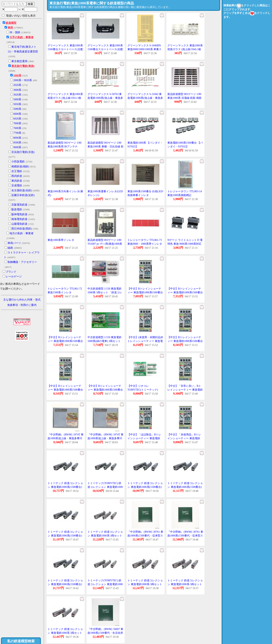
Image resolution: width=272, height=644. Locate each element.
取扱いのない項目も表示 (19, 16)
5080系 (17, 109)
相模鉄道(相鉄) (20, 167)
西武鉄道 (17, 176)
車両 (10, 28)
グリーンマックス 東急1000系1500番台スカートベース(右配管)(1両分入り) (105, 49)
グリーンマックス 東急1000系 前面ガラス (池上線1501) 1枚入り (65, 98)
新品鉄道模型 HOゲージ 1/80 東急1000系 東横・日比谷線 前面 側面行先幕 (105, 146)
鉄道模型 (11, 23)
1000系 (17, 76)
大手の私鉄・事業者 (21, 37)
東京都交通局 (19, 61)
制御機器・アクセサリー (22, 262)
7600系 (17, 128)
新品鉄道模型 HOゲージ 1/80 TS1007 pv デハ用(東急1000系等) (105, 244)
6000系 (17, 114)
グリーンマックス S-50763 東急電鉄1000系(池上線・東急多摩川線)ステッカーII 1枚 (105, 98)
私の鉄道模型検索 (21, 641)
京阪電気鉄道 (19, 205)
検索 (30, 4)
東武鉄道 (17, 181)
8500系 (17, 143)
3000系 (17, 90)
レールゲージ (14, 277)
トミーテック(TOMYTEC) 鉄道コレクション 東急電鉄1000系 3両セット (105, 584)
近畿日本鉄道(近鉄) (23, 195)
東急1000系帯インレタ (61, 240)
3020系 (17, 95)
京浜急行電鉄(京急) (23, 152)
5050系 (17, 104)
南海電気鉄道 (19, 219)
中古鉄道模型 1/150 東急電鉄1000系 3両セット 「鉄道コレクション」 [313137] (105, 292)
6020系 (17, 119)
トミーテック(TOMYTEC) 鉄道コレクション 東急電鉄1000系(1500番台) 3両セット (105, 487)
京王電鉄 (17, 171)
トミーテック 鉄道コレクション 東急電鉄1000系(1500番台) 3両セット (65, 487)
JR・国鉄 (15, 32)
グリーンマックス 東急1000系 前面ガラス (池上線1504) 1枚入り (185, 49)
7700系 (17, 133)
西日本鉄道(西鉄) (22, 229)
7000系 (17, 123)
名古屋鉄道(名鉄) (22, 190)
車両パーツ (14, 243)
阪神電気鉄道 (19, 214)
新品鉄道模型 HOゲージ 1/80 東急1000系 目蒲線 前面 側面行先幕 (184, 98)
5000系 (17, 99)
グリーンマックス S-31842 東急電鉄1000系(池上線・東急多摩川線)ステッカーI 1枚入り (145, 98)
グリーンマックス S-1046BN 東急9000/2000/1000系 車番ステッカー (144, 49)
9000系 (17, 147)
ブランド (11, 272)
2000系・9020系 (23, 80)
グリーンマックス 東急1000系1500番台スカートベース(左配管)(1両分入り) (65, 49)
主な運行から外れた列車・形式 (22, 300)
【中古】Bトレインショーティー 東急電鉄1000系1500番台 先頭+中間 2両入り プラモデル (185, 292)
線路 (10, 248)
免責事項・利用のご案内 (22, 305)
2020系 (17, 85)
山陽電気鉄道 (19, 224)
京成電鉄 (17, 186)
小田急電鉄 (18, 162)
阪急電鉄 (17, 209)
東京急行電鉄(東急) (23, 66)
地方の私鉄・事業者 (21, 233)
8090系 (17, 138)
